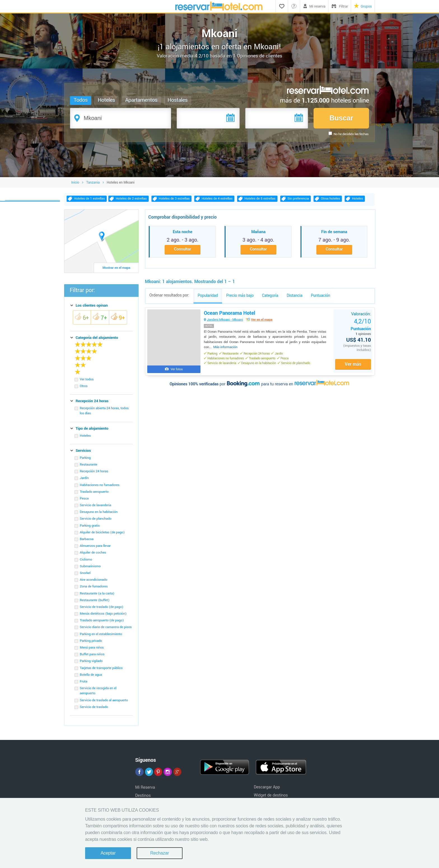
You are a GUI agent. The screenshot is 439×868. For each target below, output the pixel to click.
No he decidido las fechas (351, 134)
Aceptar (108, 853)
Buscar (341, 118)
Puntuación (360, 325)
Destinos (143, 796)
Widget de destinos (271, 795)
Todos (81, 100)
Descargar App (267, 787)
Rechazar (159, 853)
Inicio (75, 182)
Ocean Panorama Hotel (230, 314)
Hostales (178, 100)
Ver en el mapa (262, 320)
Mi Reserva (145, 787)
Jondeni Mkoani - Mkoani (226, 320)
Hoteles (106, 100)
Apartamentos (141, 100)
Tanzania (93, 182)
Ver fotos (177, 370)
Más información (226, 348)
